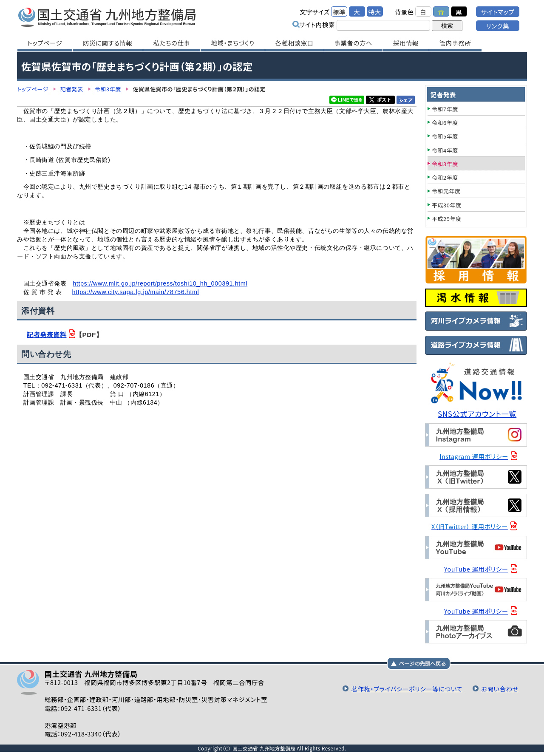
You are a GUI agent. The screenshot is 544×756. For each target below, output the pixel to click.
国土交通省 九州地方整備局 (107, 17)
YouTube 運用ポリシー (476, 569)
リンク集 (498, 26)
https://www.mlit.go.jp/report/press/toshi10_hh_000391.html (160, 283)
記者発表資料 (47, 335)
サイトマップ (498, 12)
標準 (339, 12)
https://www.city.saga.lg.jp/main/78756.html (135, 292)
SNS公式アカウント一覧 (477, 414)
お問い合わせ (500, 689)
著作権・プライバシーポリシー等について (407, 689)
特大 (375, 12)
